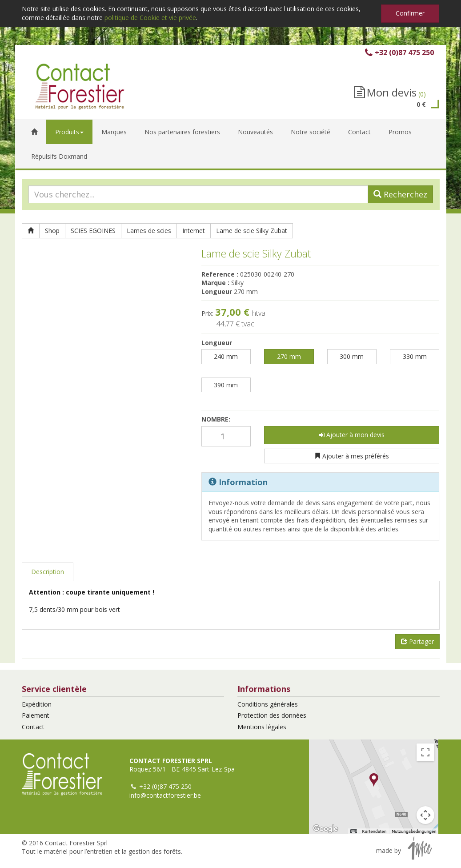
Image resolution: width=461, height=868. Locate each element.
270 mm (289, 356)
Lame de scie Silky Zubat (252, 231)
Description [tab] (48, 572)
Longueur (217, 343)
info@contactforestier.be (165, 795)
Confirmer (410, 13)
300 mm (352, 356)
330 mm (415, 356)
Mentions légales (262, 727)
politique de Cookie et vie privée (150, 18)
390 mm (226, 385)
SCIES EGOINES (93, 231)
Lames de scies (149, 231)
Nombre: (216, 419)
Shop (52, 231)
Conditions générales (268, 704)
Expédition (37, 704)
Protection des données (272, 715)
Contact (33, 727)
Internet (194, 231)
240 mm (226, 356)
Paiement (36, 715)
